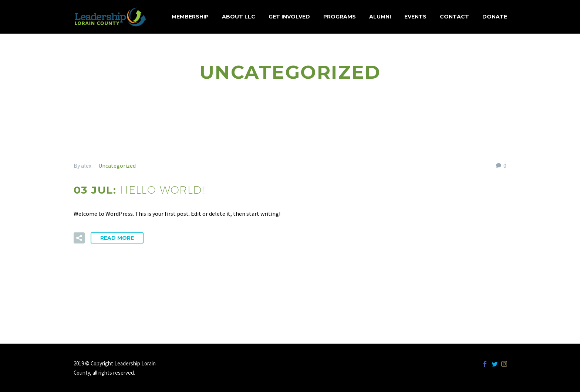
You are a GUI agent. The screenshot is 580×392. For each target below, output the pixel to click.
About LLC (239, 17)
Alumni (380, 17)
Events (415, 17)
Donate (495, 17)
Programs (340, 17)
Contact (454, 17)
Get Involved (289, 17)
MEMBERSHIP (190, 17)
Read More (117, 238)
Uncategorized (117, 166)
